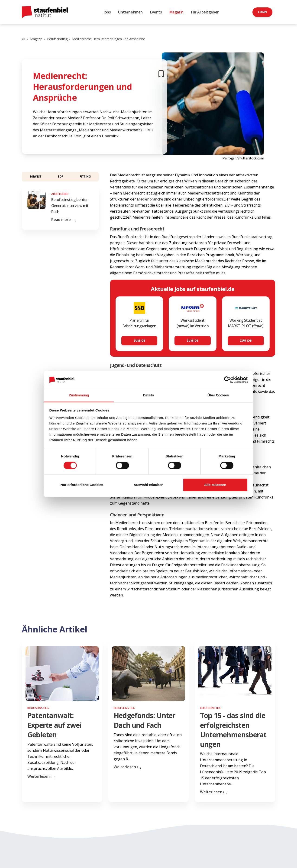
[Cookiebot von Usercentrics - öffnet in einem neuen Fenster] (228, 380)
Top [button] (60, 177)
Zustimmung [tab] (79, 395)
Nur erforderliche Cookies (82, 485)
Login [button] (262, 12)
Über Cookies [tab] (218, 395)
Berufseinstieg (57, 39)
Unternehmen (130, 12)
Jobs (107, 12)
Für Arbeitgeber (205, 12)
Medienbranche (150, 199)
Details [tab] (148, 395)
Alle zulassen (215, 485)
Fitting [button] (85, 177)
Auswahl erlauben (148, 485)
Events (156, 12)
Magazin (176, 12)
